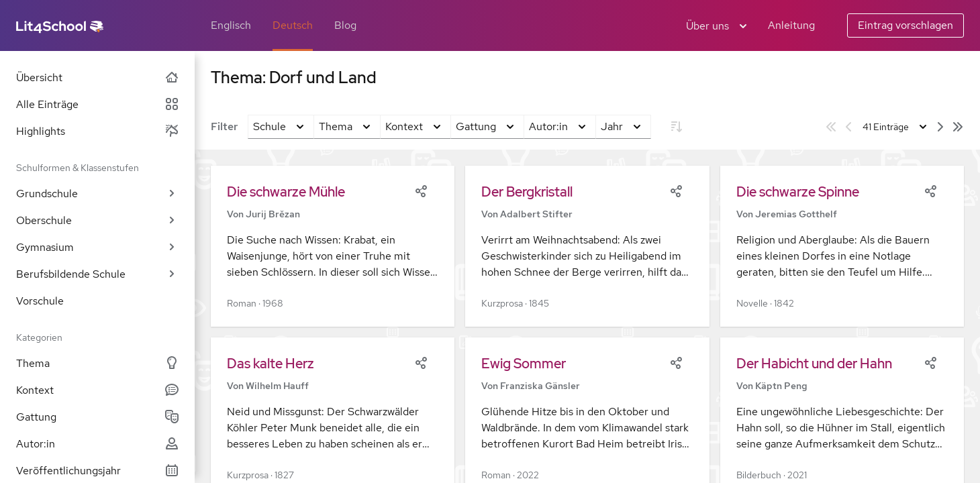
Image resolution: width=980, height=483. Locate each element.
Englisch (231, 25)
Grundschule (97, 194)
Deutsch (293, 25)
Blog (345, 25)
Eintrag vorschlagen (905, 25)
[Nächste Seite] (940, 127)
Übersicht (97, 77)
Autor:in (97, 444)
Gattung (97, 417)
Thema (97, 363)
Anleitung (791, 25)
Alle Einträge (97, 104)
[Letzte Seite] (958, 127)
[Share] (421, 190)
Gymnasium (97, 247)
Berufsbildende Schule (97, 274)
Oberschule (97, 220)
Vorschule (40, 301)
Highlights (97, 131)
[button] (333, 246)
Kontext (97, 390)
